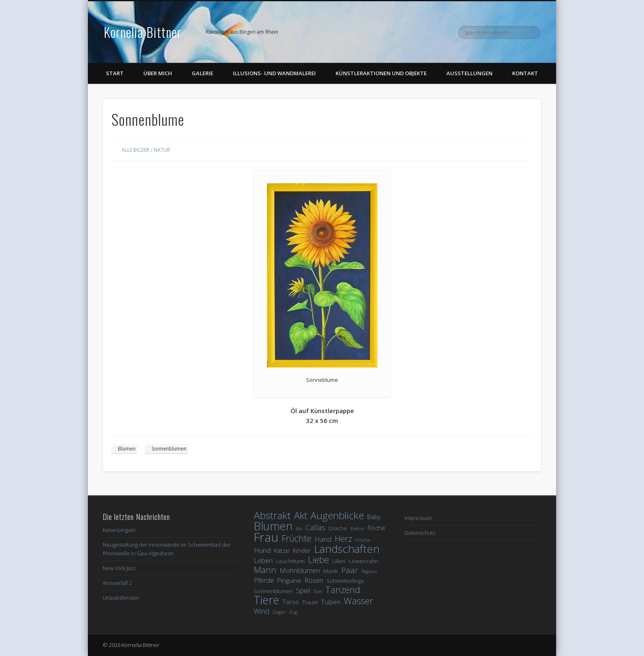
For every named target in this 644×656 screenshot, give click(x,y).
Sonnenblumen (169, 449)
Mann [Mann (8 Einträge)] (265, 570)
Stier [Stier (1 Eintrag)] (318, 591)
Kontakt (525, 73)
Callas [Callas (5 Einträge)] (315, 528)
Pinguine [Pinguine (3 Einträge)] (289, 580)
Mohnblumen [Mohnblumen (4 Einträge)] (300, 570)
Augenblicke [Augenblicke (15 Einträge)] (337, 515)
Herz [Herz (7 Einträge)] (343, 539)
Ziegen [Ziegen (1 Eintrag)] (279, 612)
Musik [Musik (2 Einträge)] (331, 571)
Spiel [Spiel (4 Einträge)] (303, 590)
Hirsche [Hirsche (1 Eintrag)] (363, 540)
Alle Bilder (136, 150)
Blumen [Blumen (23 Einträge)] (273, 526)
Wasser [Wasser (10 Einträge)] (358, 601)
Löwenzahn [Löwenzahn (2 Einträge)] (363, 561)
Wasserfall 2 (117, 583)
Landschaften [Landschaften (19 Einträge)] (347, 549)
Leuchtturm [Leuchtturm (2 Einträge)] (290, 561)
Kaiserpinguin (119, 530)
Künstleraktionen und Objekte (381, 73)
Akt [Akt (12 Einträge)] (301, 516)
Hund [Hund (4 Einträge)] (262, 550)
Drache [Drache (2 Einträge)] (338, 528)
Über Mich (158, 73)
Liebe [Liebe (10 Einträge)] (319, 560)
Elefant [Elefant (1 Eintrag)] (357, 529)
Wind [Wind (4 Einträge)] (261, 611)
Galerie (202, 73)
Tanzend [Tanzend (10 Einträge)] (343, 590)
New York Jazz (120, 568)
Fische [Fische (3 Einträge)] (376, 528)
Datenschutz (420, 533)
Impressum (418, 518)
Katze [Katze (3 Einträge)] (282, 550)
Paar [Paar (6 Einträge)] (350, 570)
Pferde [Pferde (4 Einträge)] (264, 580)
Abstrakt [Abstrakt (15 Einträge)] (272, 515)
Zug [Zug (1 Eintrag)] (293, 612)
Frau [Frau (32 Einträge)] (266, 537)
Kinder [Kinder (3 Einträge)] (302, 550)
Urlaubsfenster (121, 598)
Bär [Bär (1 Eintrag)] (299, 529)
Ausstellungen (469, 73)
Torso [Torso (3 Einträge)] (291, 602)
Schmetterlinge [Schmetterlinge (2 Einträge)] (345, 581)
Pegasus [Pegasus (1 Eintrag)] (369, 571)
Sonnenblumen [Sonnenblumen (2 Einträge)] (273, 591)
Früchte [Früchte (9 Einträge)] (297, 538)
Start (115, 73)
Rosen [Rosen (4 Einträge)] (314, 580)
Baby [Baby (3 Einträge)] (374, 517)
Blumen (127, 449)
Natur (162, 150)
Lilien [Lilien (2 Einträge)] (339, 561)
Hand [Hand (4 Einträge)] (323, 539)
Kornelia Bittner (143, 32)
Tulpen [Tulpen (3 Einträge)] (331, 602)
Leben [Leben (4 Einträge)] (263, 560)
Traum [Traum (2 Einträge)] (310, 602)
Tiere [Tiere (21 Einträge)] (267, 600)
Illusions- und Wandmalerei (274, 73)
